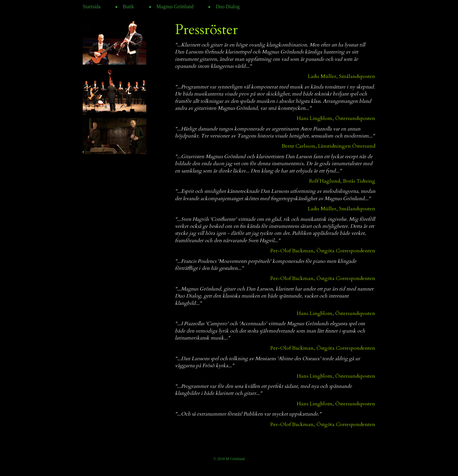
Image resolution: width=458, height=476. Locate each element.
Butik (128, 7)
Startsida (92, 7)
